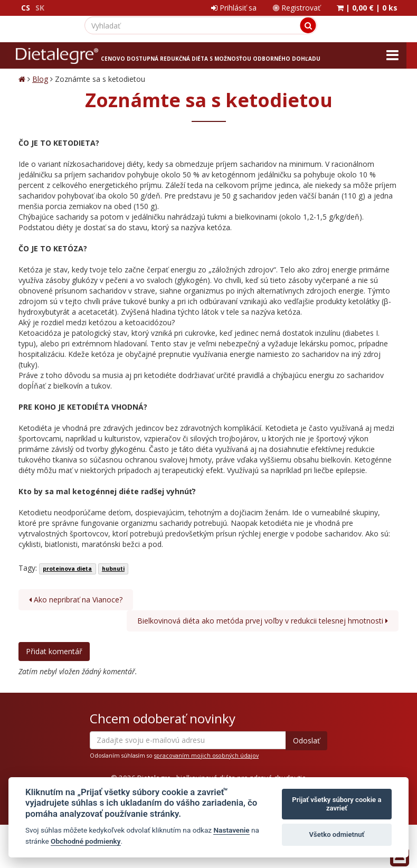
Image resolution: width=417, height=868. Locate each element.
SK (40, 8)
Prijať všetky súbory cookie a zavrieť (337, 804)
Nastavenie (231, 830)
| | (367, 8)
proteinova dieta (67, 569)
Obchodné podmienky (86, 841)
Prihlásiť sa (234, 8)
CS (26, 8)
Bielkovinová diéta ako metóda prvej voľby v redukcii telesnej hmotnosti (263, 621)
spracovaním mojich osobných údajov (206, 756)
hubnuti (113, 569)
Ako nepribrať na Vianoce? (76, 600)
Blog (40, 79)
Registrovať (297, 8)
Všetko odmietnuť (337, 834)
